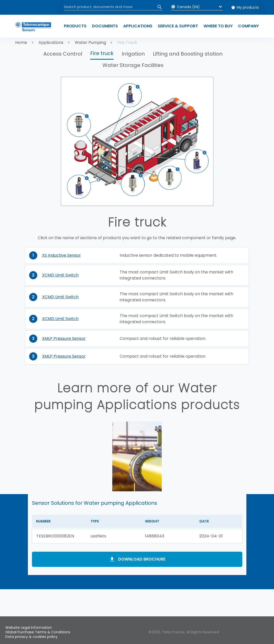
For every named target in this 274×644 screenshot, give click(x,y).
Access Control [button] (63, 54)
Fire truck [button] (102, 53)
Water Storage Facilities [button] (133, 65)
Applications (51, 42)
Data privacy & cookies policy (31, 637)
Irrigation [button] (133, 54)
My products (248, 7)
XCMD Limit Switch (60, 275)
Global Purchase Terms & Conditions (38, 632)
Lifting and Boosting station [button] (188, 54)
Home (21, 42)
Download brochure (142, 559)
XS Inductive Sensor (61, 255)
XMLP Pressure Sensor (64, 338)
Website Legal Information (29, 628)
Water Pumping (90, 42)
